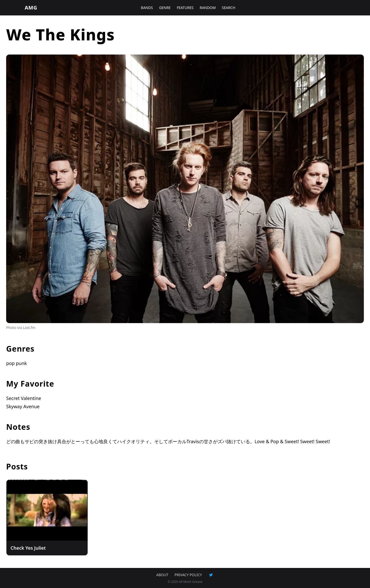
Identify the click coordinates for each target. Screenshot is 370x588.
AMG (31, 8)
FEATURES (185, 8)
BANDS (147, 8)
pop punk (17, 363)
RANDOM (208, 8)
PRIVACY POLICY (188, 575)
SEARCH (228, 8)
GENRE (165, 8)
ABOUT (162, 575)
